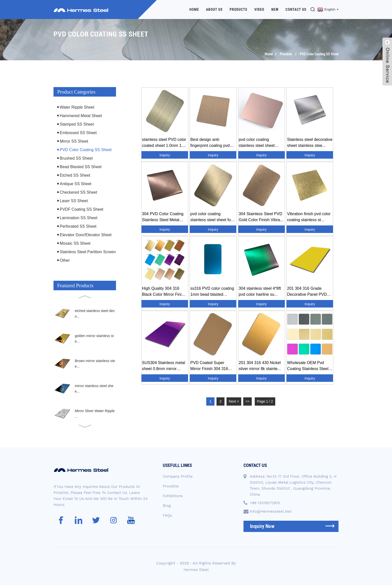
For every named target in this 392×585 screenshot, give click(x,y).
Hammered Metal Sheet (81, 115)
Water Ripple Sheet (77, 107)
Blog (167, 505)
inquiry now (262, 526)
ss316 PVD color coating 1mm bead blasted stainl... (212, 292)
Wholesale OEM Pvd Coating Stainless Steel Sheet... (308, 366)
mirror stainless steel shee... (94, 388)
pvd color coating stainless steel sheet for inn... (211, 217)
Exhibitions (173, 496)
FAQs (167, 515)
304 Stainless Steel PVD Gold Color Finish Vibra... (261, 217)
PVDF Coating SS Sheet (81, 209)
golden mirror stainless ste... (94, 338)
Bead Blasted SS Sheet (81, 167)
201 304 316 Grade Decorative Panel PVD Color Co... (307, 292)
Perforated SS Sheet (78, 226)
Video (259, 10)
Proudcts (286, 54)
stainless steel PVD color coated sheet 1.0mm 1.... (164, 142)
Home (194, 10)
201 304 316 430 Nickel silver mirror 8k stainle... (260, 365)
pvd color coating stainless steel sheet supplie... (257, 143)
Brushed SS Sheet (76, 158)
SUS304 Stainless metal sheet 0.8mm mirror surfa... (164, 366)
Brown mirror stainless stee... (95, 363)
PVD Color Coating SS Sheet (319, 54)
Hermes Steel (196, 569)
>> (247, 401)
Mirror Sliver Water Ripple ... (95, 413)
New (275, 10)
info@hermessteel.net (271, 511)
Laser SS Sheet (74, 201)
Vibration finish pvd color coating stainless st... (309, 217)
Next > (234, 401)
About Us (214, 10)
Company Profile (178, 476)
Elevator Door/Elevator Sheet (86, 235)
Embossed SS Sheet (78, 132)
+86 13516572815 (265, 503)
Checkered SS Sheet (78, 192)
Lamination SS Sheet (78, 218)
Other (65, 260)
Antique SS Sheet (75, 184)
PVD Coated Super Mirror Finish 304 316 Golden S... (209, 366)
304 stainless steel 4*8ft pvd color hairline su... (260, 291)
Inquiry (165, 155)
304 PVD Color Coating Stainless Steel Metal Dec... (163, 217)
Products (238, 10)
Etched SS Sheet (75, 175)
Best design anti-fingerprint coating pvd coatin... (210, 143)
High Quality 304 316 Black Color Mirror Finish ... (164, 292)
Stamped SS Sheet (77, 124)
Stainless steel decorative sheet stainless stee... (310, 142)
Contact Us (296, 10)
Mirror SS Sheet (74, 141)
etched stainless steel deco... (95, 313)
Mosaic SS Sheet (75, 243)
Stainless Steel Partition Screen (88, 252)
